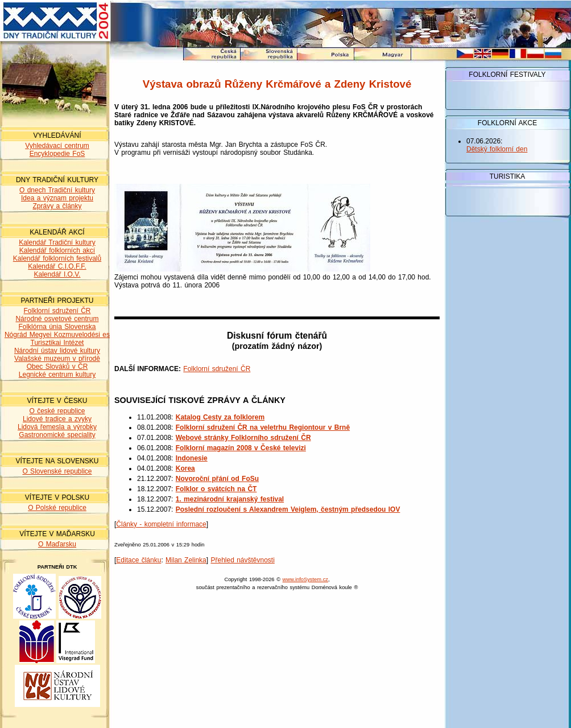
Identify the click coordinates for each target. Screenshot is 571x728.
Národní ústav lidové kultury (57, 351)
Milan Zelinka (186, 560)
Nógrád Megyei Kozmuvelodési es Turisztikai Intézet (57, 339)
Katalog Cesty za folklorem (220, 417)
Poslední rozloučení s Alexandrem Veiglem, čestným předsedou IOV (288, 509)
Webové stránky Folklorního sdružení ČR (243, 438)
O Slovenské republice (57, 471)
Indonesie (192, 458)
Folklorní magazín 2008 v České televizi (241, 448)
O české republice (57, 411)
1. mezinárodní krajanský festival (230, 499)
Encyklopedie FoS (57, 154)
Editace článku (138, 560)
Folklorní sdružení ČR (57, 311)
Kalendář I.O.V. (57, 274)
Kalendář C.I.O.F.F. (57, 266)
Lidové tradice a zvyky (57, 419)
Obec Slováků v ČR (57, 367)
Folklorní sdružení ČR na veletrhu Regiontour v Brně (263, 427)
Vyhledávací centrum (57, 146)
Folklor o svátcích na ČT (216, 489)
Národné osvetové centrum (57, 319)
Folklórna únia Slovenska (57, 327)
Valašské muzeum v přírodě (57, 359)
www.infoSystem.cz (305, 579)
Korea (185, 468)
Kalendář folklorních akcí (57, 250)
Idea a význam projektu (57, 198)
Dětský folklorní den (497, 149)
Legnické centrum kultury (57, 375)
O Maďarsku (57, 544)
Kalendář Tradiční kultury (57, 242)
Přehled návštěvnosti (242, 560)
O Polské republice (57, 508)
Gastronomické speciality (57, 435)
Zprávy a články (57, 206)
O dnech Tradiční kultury (57, 190)
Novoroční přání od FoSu (217, 479)
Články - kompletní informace (161, 524)
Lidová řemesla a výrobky (57, 427)
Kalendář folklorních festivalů (57, 258)
